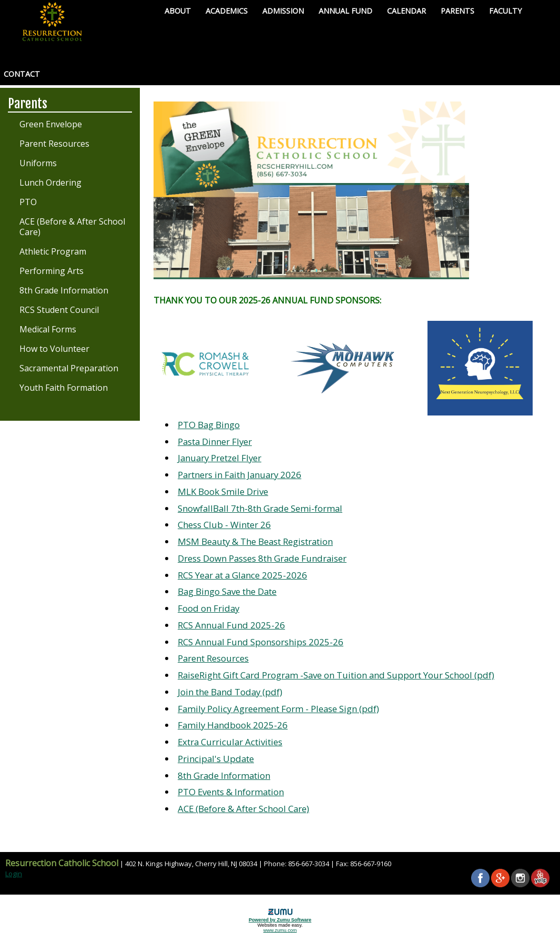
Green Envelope (51, 124)
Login (14, 874)
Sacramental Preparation (69, 368)
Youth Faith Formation (64, 388)
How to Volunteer (54, 349)
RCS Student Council (59, 310)
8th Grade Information (64, 290)
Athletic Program (53, 251)
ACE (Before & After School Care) (72, 227)
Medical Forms (48, 329)
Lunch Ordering (50, 182)
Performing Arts (52, 271)
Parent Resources (54, 144)
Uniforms (38, 163)
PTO (28, 202)
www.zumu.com (280, 930)
